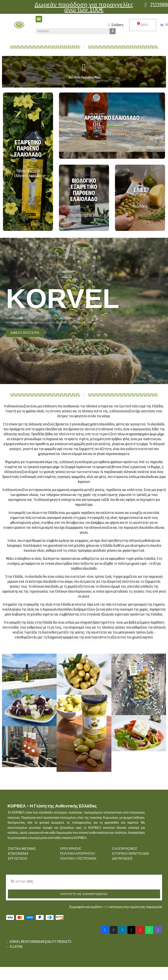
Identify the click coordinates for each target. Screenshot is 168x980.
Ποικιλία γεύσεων (112, 134)
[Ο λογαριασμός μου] (116, 25)
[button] (25, 333)
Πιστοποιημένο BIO (84, 215)
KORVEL (63, 298)
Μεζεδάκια (140, 206)
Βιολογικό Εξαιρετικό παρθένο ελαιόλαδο (84, 190)
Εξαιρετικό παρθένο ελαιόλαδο (28, 149)
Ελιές (140, 190)
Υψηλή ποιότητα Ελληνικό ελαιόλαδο (28, 173)
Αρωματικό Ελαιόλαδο (112, 118)
